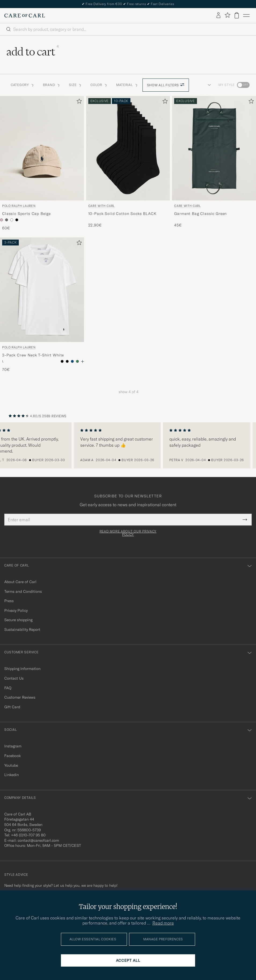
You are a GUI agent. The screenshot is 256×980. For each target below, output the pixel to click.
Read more (163, 923)
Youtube (11, 765)
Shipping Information (22, 669)
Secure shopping (18, 620)
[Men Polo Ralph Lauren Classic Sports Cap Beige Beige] (42, 148)
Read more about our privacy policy (128, 533)
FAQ (8, 688)
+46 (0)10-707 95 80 (28, 835)
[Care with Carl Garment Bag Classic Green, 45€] (214, 163)
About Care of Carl (20, 582)
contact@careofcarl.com (38, 840)
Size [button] (75, 85)
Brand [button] (52, 85)
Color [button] (99, 85)
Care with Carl (102, 206)
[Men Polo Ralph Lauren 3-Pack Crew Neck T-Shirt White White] (42, 290)
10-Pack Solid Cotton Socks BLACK (122, 214)
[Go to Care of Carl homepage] (25, 16)
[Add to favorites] (78, 102)
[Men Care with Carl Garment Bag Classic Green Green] (214, 148)
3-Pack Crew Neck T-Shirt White (33, 355)
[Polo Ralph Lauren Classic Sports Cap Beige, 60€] (42, 163)
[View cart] (237, 15)
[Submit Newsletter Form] (245, 520)
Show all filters (166, 85)
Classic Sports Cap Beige (26, 214)
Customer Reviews (20, 697)
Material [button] (127, 85)
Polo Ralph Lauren (19, 206)
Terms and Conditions (23, 591)
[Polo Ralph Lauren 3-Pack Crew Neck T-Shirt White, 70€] (42, 305)
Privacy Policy (16, 610)
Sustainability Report (22, 629)
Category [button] (23, 85)
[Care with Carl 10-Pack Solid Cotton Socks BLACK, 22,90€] (128, 163)
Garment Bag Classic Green (200, 214)
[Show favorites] (227, 15)
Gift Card (12, 707)
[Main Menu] (246, 16)
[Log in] (218, 16)
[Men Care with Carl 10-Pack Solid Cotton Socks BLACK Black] (128, 148)
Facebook (12, 756)
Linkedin (12, 775)
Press (9, 601)
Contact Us (14, 678)
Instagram (13, 746)
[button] (208, 85)
